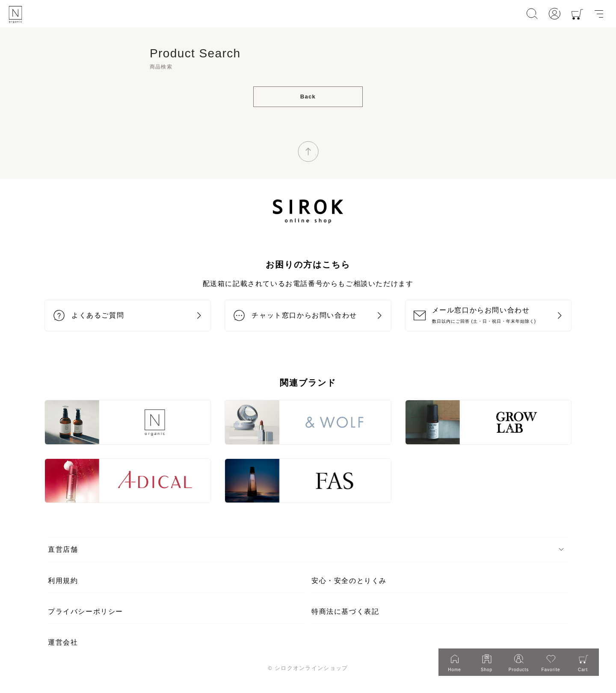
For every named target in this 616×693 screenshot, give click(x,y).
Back (308, 97)
